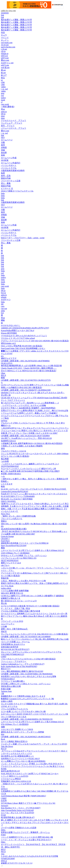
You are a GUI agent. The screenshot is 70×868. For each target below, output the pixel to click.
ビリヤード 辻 (7, 188)
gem (3, 93)
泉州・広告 (6, 176)
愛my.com (5, 60)
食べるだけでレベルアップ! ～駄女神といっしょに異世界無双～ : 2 (30, 403)
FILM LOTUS (7, 363)
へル (3, 476)
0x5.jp (3, 293)
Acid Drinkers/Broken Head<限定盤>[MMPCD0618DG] (23, 796)
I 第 (2, 694)
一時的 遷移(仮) (8, 107)
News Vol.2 (5, 514)
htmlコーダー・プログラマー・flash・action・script (23, 238)
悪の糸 (4, 603)
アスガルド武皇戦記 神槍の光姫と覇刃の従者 (21, 611)
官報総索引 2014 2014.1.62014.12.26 (16, 781)
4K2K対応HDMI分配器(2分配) (14, 529)
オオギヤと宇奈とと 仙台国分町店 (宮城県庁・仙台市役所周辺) (28, 408)
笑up (3, 109)
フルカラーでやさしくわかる (14, 451)
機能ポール (6, 425)
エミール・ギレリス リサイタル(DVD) (17, 813)
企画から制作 (7, 701)
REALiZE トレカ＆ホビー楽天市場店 (17, 499)
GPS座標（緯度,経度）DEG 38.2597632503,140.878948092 (25, 361)
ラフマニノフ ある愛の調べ (13, 681)
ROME (4, 769)
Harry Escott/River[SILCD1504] (14, 546)
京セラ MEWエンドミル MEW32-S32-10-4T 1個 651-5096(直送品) (29, 371)
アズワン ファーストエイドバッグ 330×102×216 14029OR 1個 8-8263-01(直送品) (35, 341)
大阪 (3, 142)
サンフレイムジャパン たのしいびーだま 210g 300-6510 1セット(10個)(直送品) (35, 634)
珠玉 (3, 78)
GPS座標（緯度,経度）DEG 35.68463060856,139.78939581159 (27, 719)
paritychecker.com (8, 47)
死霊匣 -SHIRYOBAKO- (11, 474)
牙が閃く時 (6, 395)
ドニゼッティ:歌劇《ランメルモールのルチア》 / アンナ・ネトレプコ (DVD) (34, 744)
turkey (3, 98)
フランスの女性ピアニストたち (15, 709)
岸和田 (4, 148)
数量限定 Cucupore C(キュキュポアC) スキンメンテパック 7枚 (27, 699)
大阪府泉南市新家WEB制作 (13, 171)
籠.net (3, 70)
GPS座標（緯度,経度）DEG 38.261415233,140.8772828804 (25, 436)
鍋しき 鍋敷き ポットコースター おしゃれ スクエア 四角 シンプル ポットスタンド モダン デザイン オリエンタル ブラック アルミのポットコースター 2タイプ (35, 823)
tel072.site (5, 65)
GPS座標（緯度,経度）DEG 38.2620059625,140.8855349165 (26, 737)
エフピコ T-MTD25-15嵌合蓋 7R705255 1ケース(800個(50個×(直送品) (30, 606)
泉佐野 (4, 153)
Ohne (3, 373)
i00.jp (3, 114)
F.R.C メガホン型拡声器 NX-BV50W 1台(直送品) (22, 346)
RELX (4, 375)
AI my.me (5, 45)
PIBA (3, 842)
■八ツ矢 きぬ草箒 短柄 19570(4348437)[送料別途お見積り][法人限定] (30, 471)
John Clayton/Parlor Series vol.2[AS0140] (17, 810)
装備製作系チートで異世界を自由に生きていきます (23, 696)
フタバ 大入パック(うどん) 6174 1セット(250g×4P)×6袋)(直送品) (28, 659)
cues (3, 306)
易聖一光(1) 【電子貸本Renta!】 (15, 629)
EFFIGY (4, 789)
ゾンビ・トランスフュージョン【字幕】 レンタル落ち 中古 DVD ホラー (32, 764)
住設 (3, 32)
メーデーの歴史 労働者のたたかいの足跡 (19, 828)
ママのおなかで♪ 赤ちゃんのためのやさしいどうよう (24, 336)
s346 (3, 82)
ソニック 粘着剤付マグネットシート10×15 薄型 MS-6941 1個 (27, 837)
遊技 (3, 448)
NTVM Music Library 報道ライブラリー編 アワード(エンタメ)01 (28, 803)
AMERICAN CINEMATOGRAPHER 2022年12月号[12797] (25, 328)
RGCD (4, 749)
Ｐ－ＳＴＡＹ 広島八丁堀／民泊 (15, 608)
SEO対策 (5, 160)
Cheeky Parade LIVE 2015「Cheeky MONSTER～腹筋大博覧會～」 (29, 368)
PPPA (3, 830)
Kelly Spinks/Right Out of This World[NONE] (19, 666)
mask (3, 100)
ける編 (4, 626)
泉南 (3, 155)
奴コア (4, 75)
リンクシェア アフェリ (12, 123)
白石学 (4, 801)
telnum (4, 297)
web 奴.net (5, 68)
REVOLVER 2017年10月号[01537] (15, 649)
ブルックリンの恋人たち (12, 519)
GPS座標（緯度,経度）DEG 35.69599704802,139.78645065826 (27, 674)
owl (2, 96)
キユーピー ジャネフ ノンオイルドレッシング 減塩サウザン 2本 (29, 469)
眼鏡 (3, 378)
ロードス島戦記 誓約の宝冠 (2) (14, 741)
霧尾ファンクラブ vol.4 (11, 563)
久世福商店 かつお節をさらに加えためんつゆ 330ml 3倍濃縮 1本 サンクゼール (35, 791)
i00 (2, 304)
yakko (3, 87)
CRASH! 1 (5, 539)
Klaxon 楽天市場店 (9, 333)
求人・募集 (6, 183)
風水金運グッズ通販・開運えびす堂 (16, 20)
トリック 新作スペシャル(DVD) (15, 776)
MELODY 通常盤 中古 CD (12, 593)
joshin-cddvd (6, 588)
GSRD (4, 657)
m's (2, 356)
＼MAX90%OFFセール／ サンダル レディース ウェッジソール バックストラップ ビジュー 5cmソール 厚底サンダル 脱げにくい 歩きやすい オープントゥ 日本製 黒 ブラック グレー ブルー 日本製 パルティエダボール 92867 (35, 431)
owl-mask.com (7, 43)
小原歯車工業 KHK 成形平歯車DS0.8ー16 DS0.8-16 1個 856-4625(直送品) (32, 443)
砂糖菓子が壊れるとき (11, 598)
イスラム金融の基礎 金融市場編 (15, 591)
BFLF (3, 849)
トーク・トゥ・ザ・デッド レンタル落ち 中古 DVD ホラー (26, 840)
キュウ (4, 35)
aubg (3, 311)
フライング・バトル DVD (12, 621)
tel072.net (5, 58)
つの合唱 (5, 461)
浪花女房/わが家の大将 (11, 686)
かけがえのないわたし (11, 325)
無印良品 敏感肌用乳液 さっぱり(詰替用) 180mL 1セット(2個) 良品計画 (31, 366)
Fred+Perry (5, 541)
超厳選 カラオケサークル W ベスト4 (17, 863)
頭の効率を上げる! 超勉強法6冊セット (17, 756)
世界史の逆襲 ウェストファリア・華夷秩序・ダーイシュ (25, 832)
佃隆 (3, 727)
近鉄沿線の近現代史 (10, 647)
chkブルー (5, 565)
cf (2, 102)
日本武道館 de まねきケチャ (13, 644)
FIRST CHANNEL (8, 501)
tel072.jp (4, 56)
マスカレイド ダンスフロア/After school (18, 338)
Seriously (5, 806)
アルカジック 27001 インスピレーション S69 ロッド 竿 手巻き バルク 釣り (33, 423)
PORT (3, 835)
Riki (3, 734)
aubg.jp (4, 112)
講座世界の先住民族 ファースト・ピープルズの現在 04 (25, 543)
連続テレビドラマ (9, 358)
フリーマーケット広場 (11, 181)
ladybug (4, 421)
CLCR (4, 794)
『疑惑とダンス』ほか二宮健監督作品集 (18, 516)
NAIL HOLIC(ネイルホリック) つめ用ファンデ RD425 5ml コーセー (30, 774)
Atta (3, 854)
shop (3, 116)
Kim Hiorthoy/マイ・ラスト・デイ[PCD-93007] (21, 808)
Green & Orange (7, 536)
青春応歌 (5, 578)
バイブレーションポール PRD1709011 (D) (19, 558)
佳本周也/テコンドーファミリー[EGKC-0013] (20, 759)
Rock (3, 739)
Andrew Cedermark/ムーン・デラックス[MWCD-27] (23, 664)
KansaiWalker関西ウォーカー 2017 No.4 (18, 331)
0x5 (2, 313)
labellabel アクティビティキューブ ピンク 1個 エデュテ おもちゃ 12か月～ (33, 393)
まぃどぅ (5, 40)
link (2, 15)
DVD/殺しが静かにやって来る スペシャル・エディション (26, 684)
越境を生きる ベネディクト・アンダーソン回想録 (22, 732)
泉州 (3, 145)
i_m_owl (4, 89)
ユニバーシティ (8, 624)
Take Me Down (7, 746)
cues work (5, 104)
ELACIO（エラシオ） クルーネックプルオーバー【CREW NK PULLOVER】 (34, 489)
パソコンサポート (9, 165)
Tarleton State (6, 691)
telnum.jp (5, 54)
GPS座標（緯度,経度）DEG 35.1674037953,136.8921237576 (26, 380)
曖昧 (3, 320)
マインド (5, 38)
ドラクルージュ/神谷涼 (11, 779)
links (3, 193)
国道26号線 (6, 178)
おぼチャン (6, 299)
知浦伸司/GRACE (8, 441)
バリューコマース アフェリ (14, 128)
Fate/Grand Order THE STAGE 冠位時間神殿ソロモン (23, 348)
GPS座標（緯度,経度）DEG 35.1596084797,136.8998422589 (26, 390)
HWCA (4, 861)
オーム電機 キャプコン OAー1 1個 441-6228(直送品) (23, 761)
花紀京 (4, 631)
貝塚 (3, 150)
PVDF (3, 815)
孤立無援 (5, 459)
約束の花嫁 (6, 689)
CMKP (4, 798)
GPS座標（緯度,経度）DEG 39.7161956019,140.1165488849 (26, 637)
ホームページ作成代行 (11, 163)
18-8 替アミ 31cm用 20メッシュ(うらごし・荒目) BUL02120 (26, 438)
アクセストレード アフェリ (14, 120)
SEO (3, 138)
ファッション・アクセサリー (14, 661)
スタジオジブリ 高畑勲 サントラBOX (17, 729)
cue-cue (4, 308)
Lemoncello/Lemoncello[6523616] (15, 491)
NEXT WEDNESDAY (10, 561)
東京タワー (6, 669)
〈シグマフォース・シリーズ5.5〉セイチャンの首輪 (23, 405)
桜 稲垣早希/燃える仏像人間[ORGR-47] (18, 817)
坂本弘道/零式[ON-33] (10, 771)
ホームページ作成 (9, 158)
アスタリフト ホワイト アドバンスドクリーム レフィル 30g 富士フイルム (33, 766)
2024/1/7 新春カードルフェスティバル (17, 191)
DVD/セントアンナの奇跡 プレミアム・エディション (24, 556)
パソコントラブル (9, 168)
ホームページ (7, 140)
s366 (3, 85)
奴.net (3, 73)
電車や (4, 521)
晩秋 (3, 486)
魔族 (3, 548)
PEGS (3, 852)
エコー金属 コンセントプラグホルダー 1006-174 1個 (23, 711)
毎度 (3, 173)
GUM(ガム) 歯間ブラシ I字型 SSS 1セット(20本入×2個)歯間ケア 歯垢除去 (32, 596)
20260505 (5, 13)
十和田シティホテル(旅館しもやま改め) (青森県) (22, 446)
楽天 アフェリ (8, 126)
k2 (2, 80)
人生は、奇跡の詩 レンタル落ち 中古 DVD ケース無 (23, 581)
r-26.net (4, 49)
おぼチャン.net (7, 63)
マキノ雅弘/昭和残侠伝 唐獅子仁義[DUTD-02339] (22, 671)
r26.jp (3, 51)
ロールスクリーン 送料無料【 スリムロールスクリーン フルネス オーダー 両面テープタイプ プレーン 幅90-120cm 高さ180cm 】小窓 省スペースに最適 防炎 (34, 616)
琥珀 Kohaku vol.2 (8, 343)
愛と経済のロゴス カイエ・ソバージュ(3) (19, 601)
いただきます (7, 484)
